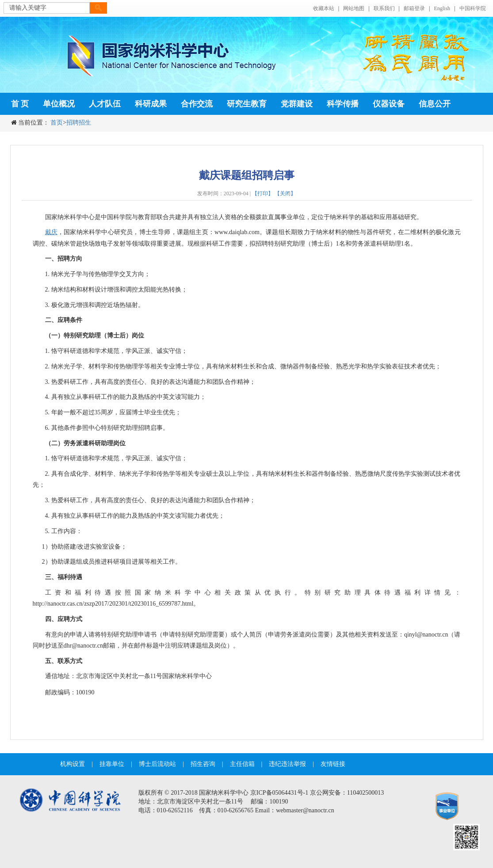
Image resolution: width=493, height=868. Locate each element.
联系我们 (384, 8)
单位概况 (59, 104)
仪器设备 (389, 104)
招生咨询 (203, 764)
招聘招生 (79, 123)
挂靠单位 (112, 764)
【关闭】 (285, 193)
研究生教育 (247, 104)
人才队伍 (105, 104)
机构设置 (73, 764)
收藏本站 (324, 8)
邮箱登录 (414, 8)
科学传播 (343, 104)
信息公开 (435, 104)
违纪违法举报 (287, 764)
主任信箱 (242, 764)
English (442, 8)
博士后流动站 (157, 764)
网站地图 (354, 8)
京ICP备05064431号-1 (279, 793)
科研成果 (151, 104)
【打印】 (263, 193)
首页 (57, 123)
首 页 (20, 104)
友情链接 (333, 764)
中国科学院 (473, 8)
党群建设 (297, 104)
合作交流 (197, 104)
